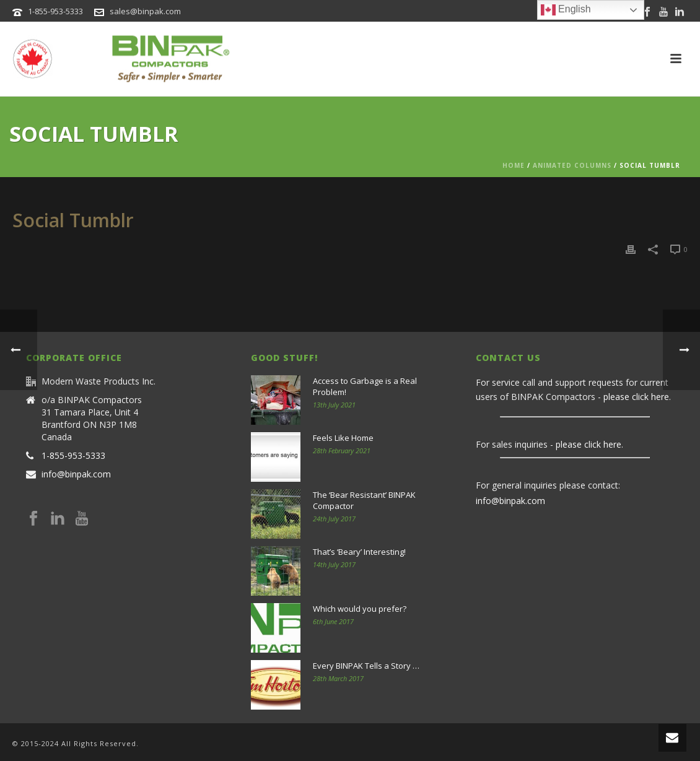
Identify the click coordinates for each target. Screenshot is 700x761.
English (566, 10)
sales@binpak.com (145, 11)
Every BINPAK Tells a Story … (366, 666)
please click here (636, 397)
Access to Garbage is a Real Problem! (365, 386)
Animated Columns (572, 165)
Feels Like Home (343, 438)
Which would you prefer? (360, 609)
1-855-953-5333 (55, 11)
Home (514, 165)
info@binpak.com (76, 474)
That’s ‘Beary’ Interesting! (359, 552)
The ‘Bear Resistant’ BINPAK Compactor (364, 500)
